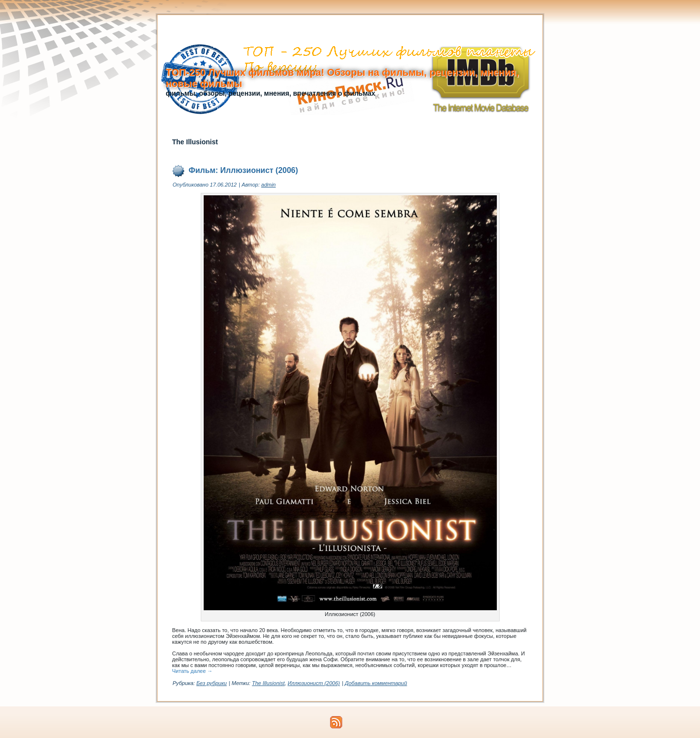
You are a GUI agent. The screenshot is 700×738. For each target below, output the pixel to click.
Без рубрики (212, 683)
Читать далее (192, 671)
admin (268, 185)
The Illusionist (268, 683)
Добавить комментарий (376, 683)
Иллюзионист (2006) (314, 683)
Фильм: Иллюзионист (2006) (243, 170)
